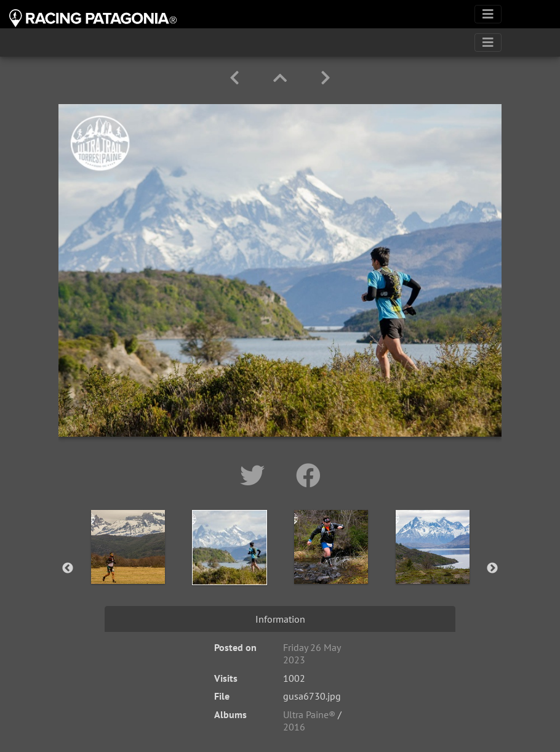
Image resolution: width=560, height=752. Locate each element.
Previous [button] (68, 568)
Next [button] (492, 568)
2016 (294, 727)
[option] (128, 566)
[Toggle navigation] (488, 14)
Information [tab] (280, 619)
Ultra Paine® (309, 714)
